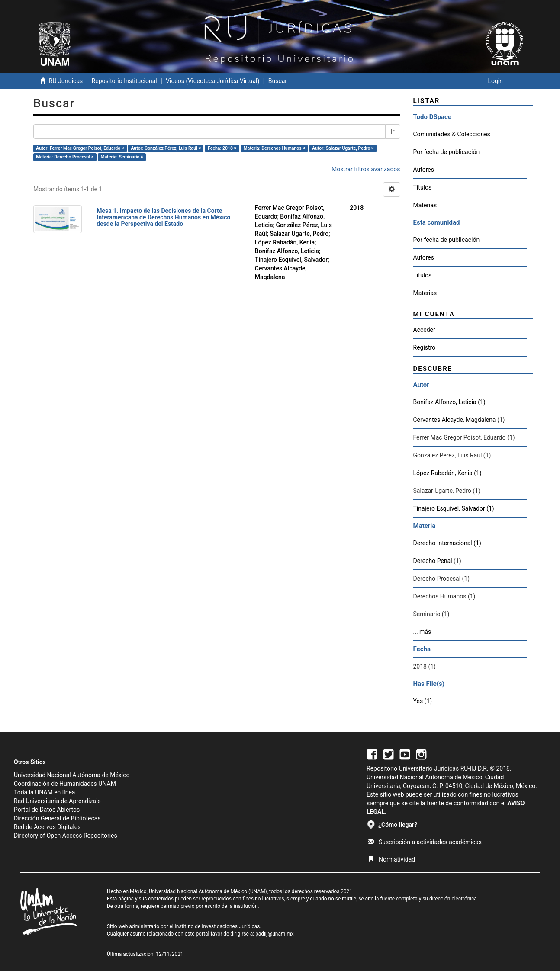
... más (422, 632)
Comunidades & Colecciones (452, 134)
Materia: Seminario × (122, 157)
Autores (424, 170)
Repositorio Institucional (124, 81)
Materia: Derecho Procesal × (65, 157)
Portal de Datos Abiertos (47, 810)
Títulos (423, 187)
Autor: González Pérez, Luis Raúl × (166, 148)
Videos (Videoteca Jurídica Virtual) (212, 81)
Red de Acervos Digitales (47, 827)
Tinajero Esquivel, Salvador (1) (454, 508)
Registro (425, 347)
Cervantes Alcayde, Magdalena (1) (459, 420)
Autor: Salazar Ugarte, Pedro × (343, 148)
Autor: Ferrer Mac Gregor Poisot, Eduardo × (80, 148)
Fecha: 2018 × (222, 148)
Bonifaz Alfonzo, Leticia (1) (449, 402)
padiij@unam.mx (275, 934)
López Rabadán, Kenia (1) (447, 473)
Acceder (424, 330)
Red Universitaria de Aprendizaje (57, 801)
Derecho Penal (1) (437, 561)
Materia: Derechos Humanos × (274, 148)
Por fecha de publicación (447, 152)
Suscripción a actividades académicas (425, 842)
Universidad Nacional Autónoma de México (72, 775)
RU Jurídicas (66, 81)
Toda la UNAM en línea (44, 792)
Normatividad (391, 859)
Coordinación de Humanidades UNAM (65, 784)
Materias (425, 205)
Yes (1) (423, 701)
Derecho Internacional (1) (447, 543)
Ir (393, 132)
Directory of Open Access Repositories (66, 836)
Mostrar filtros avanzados (366, 169)
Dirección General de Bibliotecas (57, 818)
